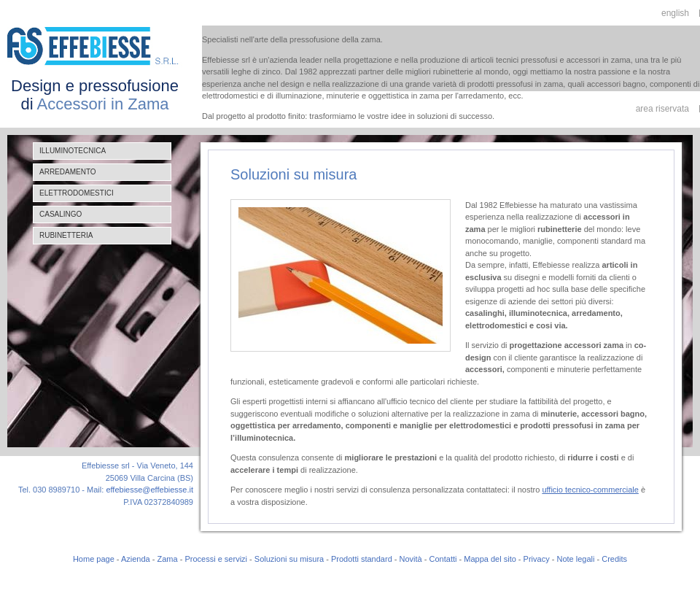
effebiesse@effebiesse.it (149, 490)
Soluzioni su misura (289, 559)
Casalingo (61, 214)
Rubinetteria (66, 235)
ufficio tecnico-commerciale (590, 490)
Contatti (443, 559)
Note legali (575, 559)
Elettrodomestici (77, 193)
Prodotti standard (362, 559)
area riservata (662, 109)
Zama (168, 559)
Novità (411, 559)
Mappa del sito (490, 559)
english (675, 13)
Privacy (537, 559)
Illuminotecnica (73, 151)
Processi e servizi (216, 559)
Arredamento (68, 172)
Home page (94, 559)
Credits (614, 559)
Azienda (136, 559)
